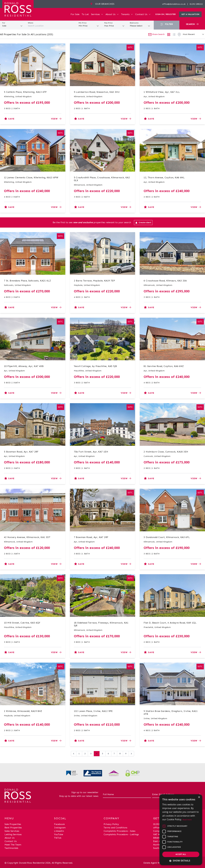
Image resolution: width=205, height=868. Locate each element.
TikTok (58, 838)
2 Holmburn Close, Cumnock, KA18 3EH (166, 452)
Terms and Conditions (115, 828)
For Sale (75, 14)
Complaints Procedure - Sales (120, 831)
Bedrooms (134, 23)
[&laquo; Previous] (74, 754)
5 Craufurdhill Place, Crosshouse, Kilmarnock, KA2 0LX (102, 179)
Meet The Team (13, 845)
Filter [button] (167, 24)
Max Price (108, 23)
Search (192, 24)
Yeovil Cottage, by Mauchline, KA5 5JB (95, 366)
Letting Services (13, 834)
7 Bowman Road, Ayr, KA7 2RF (91, 537)
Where (31, 23)
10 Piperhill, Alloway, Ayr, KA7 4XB (24, 366)
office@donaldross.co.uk (174, 4)
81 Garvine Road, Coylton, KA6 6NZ (164, 366)
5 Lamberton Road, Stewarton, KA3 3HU (97, 92)
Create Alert (143, 223)
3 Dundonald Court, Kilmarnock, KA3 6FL (167, 537)
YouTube (59, 834)
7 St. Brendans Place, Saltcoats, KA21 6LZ (27, 281)
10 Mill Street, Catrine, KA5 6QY (22, 623)
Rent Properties (13, 828)
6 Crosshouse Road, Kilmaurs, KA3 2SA (165, 281)
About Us (112, 14)
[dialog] (181, 830)
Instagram (60, 828)
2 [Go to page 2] (85, 754)
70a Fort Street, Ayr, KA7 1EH (91, 452)
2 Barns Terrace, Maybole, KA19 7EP (94, 281)
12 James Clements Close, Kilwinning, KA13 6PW (31, 178)
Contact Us (143, 14)
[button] (181, 861)
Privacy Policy (111, 824)
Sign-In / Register (165, 14)
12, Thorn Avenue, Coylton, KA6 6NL (164, 178)
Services (97, 14)
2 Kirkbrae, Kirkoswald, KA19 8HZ (23, 711)
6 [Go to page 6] (108, 754)
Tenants (127, 14)
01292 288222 (196, 4)
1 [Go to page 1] (79, 754)
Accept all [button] (181, 854)
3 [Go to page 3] (91, 754)
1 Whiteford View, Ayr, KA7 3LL (162, 92)
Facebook (59, 824)
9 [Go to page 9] (126, 754)
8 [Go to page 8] (120, 754)
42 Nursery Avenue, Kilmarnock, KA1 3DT (27, 537)
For (4, 23)
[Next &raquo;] (131, 754)
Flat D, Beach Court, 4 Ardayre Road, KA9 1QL (170, 623)
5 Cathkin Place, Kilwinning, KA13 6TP (25, 92)
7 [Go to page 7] (114, 754)
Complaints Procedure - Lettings (121, 834)
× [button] (199, 797)
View (56, 119)
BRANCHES (159, 838)
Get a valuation (190, 14)
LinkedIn (59, 831)
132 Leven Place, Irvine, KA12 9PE (93, 711)
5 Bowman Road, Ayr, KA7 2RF (21, 452)
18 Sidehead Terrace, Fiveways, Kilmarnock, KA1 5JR (101, 624)
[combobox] (51, 26)
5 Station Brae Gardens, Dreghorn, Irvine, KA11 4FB (171, 713)
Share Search (156, 34)
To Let (85, 14)
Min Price (82, 23)
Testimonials (11, 848)
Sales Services (12, 831)
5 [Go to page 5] (102, 754)
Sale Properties (13, 824)
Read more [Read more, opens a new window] (187, 820)
